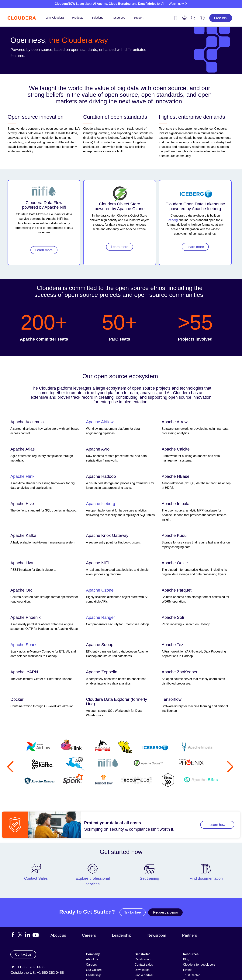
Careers (89, 935)
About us (58, 935)
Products (78, 18)
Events (188, 970)
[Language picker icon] (202, 19)
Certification (143, 959)
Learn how (217, 825)
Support (138, 18)
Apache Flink (22, 476)
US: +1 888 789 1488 (27, 967)
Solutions (97, 18)
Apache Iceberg (101, 504)
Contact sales (144, 965)
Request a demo (165, 912)
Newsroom (157, 935)
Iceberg (173, 220)
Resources (118, 18)
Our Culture (94, 970)
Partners (190, 935)
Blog (186, 959)
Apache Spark (23, 645)
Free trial (221, 18)
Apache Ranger (100, 617)
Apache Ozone (100, 590)
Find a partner (144, 975)
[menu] (185, 18)
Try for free (132, 912)
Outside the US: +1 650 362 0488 (37, 973)
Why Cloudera (55, 18)
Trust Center (191, 975)
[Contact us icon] (176, 19)
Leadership (122, 935)
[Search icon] (193, 19)
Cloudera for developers (199, 965)
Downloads (142, 970)
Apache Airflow (100, 422)
